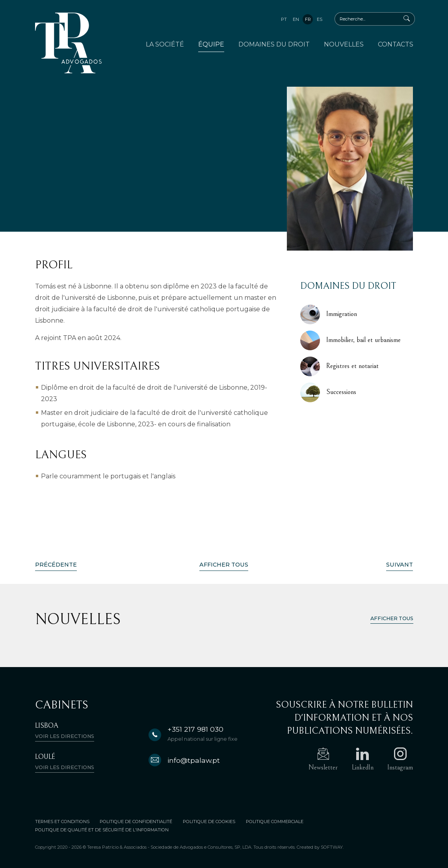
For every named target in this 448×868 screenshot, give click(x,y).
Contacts (396, 44)
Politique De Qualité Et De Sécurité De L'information (102, 830)
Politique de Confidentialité (136, 822)
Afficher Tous (224, 565)
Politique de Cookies (209, 822)
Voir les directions (65, 736)
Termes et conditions (62, 822)
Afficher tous (392, 618)
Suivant (400, 565)
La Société (165, 44)
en (296, 19)
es (320, 19)
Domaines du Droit (274, 44)
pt (284, 19)
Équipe (211, 44)
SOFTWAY (332, 847)
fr (308, 19)
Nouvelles (344, 44)
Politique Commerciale (275, 822)
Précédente (56, 565)
